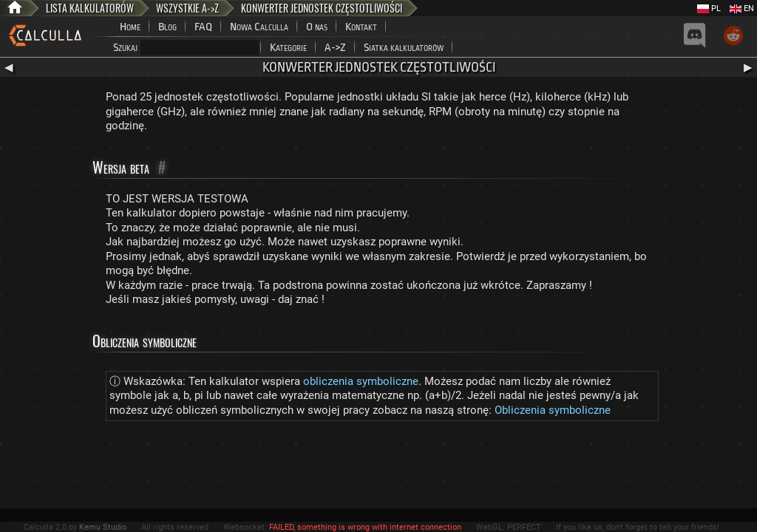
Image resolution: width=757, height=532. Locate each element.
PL (709, 8)
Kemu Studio (103, 527)
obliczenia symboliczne (361, 381)
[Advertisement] (378, 468)
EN (742, 8)
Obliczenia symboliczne (553, 410)
